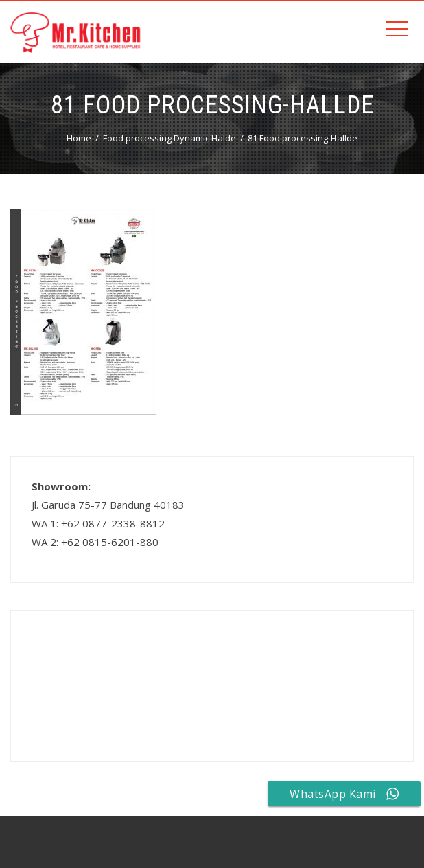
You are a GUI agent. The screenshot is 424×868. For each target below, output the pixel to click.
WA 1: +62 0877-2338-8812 (98, 523)
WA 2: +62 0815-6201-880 (95, 542)
